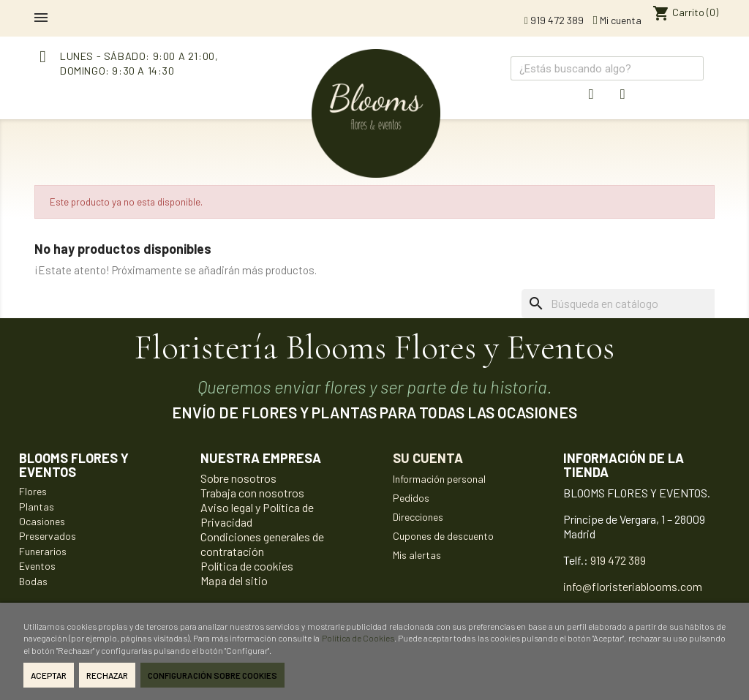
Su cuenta (428, 458)
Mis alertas (417, 555)
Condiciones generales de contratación (262, 544)
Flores (33, 491)
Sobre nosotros (238, 478)
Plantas (37, 507)
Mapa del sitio (234, 580)
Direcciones (418, 517)
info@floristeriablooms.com (633, 586)
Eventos (37, 566)
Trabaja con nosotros (252, 493)
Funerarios (43, 551)
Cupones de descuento (443, 536)
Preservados (48, 536)
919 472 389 (554, 20)
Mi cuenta (617, 20)
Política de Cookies (358, 638)
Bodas (33, 581)
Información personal (439, 479)
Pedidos (411, 498)
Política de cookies (247, 566)
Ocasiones (42, 521)
